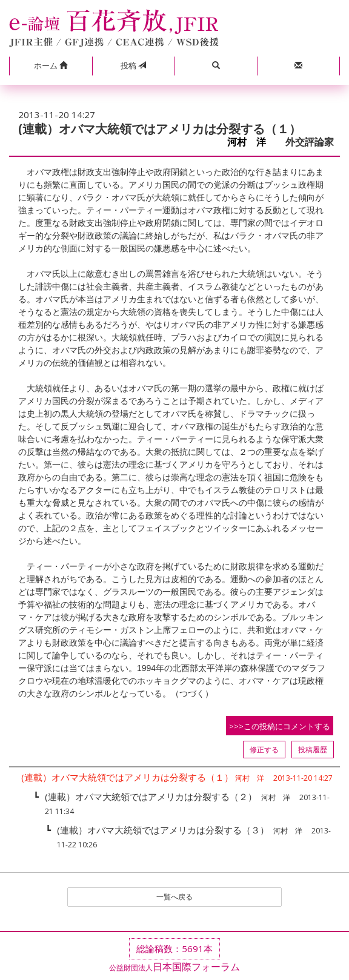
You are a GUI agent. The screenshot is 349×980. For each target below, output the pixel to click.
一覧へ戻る (174, 897)
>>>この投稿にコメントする (280, 726)
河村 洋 (251, 142)
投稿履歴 (313, 750)
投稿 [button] (133, 65)
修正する (264, 750)
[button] (51, 66)
